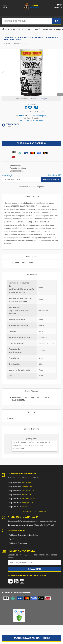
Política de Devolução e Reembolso (23, 535)
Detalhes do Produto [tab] (31, 197)
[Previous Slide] (3, 73)
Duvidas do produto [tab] (31, 429)
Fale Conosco (14, 539)
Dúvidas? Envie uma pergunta (31, 187)
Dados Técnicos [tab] (32, 391)
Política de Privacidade (18, 543)
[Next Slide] (60, 73)
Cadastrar (34, 569)
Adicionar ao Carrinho (31, 143)
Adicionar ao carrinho (31, 638)
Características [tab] (31, 275)
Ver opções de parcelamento (32, 120)
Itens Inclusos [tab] (31, 257)
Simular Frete (51, 180)
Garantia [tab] (31, 412)
